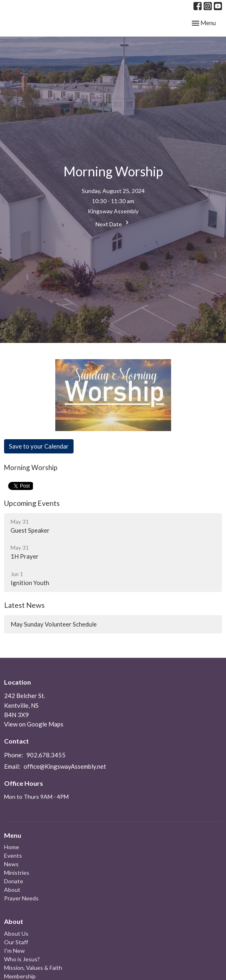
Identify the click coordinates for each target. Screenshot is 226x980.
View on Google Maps (34, 724)
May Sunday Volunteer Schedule (54, 624)
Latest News (24, 605)
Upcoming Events (32, 503)
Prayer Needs (21, 898)
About (12, 890)
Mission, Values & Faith (33, 968)
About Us (16, 933)
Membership (20, 976)
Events (13, 855)
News (11, 864)
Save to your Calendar (39, 446)
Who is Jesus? (22, 959)
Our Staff (16, 942)
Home (12, 847)
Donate (14, 881)
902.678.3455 (46, 755)
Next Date (113, 223)
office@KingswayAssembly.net (65, 766)
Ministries (17, 873)
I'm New (14, 951)
